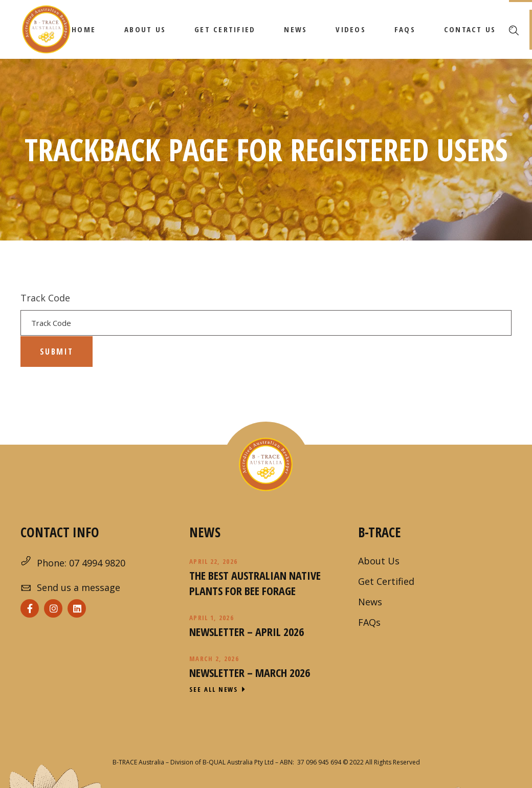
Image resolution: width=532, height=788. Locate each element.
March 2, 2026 (214, 659)
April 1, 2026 (212, 618)
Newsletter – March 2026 (250, 672)
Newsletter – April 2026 (247, 631)
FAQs (369, 622)
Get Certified (386, 581)
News (370, 602)
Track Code (45, 298)
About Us (379, 561)
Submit (57, 352)
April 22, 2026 (213, 561)
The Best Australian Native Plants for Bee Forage (255, 583)
